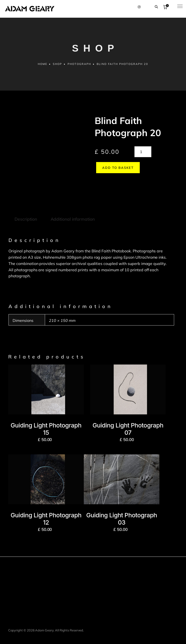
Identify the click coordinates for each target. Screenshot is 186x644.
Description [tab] (26, 211)
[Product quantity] (143, 153)
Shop (57, 66)
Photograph (80, 66)
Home (42, 66)
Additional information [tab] (72, 211)
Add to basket (116, 169)
